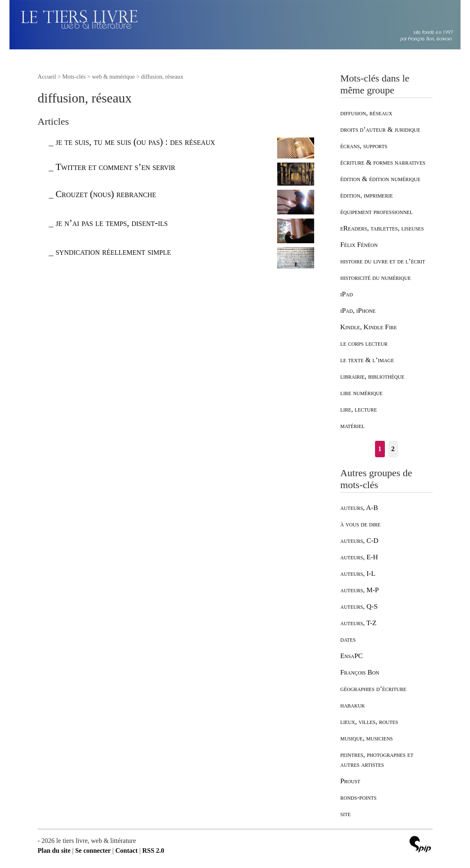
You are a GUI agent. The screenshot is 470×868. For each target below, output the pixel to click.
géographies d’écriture (373, 689)
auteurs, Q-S (359, 606)
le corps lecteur (364, 343)
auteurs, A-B (359, 508)
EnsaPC (352, 656)
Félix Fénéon (359, 245)
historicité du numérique (376, 278)
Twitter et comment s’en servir (115, 167)
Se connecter (93, 851)
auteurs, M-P (360, 590)
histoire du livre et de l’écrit (383, 261)
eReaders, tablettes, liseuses (382, 228)
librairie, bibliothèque (373, 376)
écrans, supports (364, 146)
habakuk (353, 705)
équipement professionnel (377, 212)
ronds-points (359, 797)
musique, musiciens (367, 738)
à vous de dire (361, 524)
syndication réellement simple (113, 252)
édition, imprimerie (367, 195)
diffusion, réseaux (366, 113)
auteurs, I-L (358, 574)
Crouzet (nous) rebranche (106, 194)
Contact (127, 851)
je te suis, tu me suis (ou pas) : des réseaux (135, 142)
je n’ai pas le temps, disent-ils (112, 223)
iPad (347, 294)
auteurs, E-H (359, 557)
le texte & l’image (367, 360)
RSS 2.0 (153, 851)
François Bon (360, 672)
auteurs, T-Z (359, 623)
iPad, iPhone (358, 311)
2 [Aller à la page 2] (393, 449)
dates (348, 639)
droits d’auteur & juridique (381, 129)
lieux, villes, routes (369, 722)
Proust (351, 781)
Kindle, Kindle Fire (369, 327)
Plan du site (54, 851)
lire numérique (362, 393)
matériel (353, 426)
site (346, 814)
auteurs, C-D (360, 541)
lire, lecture (359, 409)
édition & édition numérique (381, 179)
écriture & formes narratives (383, 162)
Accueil (47, 77)
